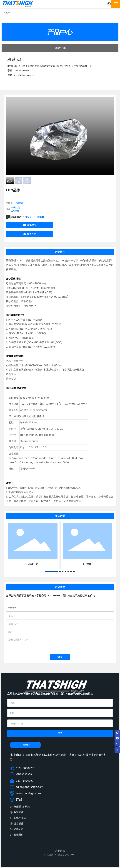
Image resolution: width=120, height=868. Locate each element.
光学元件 (19, 829)
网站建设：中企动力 (54, 855)
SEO (73, 855)
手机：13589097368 (18, 70)
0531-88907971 (25, 781)
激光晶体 (19, 812)
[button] (52, 572)
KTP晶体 (87, 564)
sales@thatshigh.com (30, 787)
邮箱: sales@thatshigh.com (22, 75)
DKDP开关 (33, 564)
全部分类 (60, 48)
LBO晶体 (15, 211)
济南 (67, 855)
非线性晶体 (16, 208)
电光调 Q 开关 (22, 807)
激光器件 (19, 835)
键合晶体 (19, 824)
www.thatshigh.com (28, 793)
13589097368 (34, 217)
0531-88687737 (25, 768)
